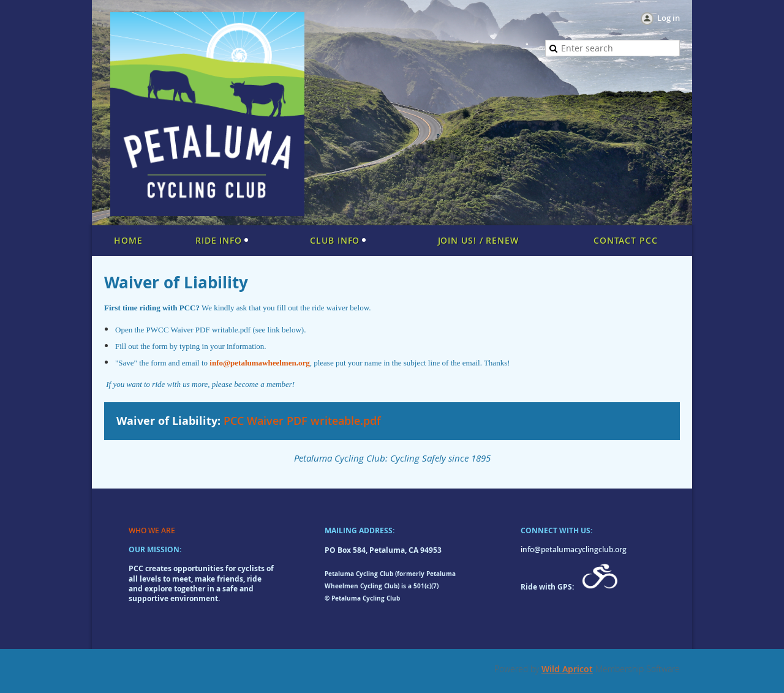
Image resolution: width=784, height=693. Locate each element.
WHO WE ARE (152, 530)
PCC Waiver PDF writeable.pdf (302, 421)
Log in (669, 18)
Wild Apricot (567, 669)
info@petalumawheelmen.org (259, 363)
